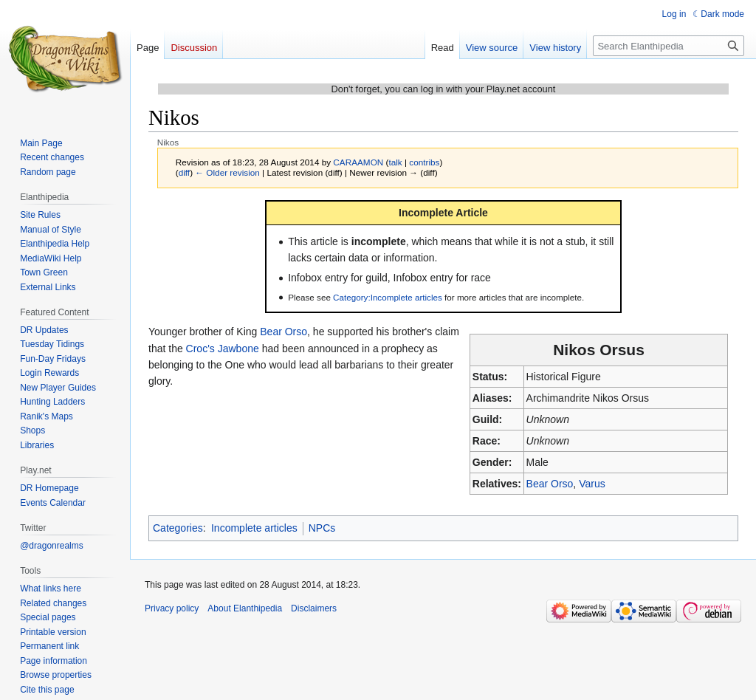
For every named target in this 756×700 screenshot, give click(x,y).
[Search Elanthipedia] (669, 46)
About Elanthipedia (245, 608)
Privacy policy (172, 608)
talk (395, 162)
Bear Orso (550, 484)
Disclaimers (314, 608)
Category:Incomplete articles (388, 297)
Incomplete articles (254, 528)
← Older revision (227, 172)
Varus (592, 484)
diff (184, 172)
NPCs (322, 528)
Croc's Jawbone (223, 349)
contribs (424, 162)
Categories (178, 528)
